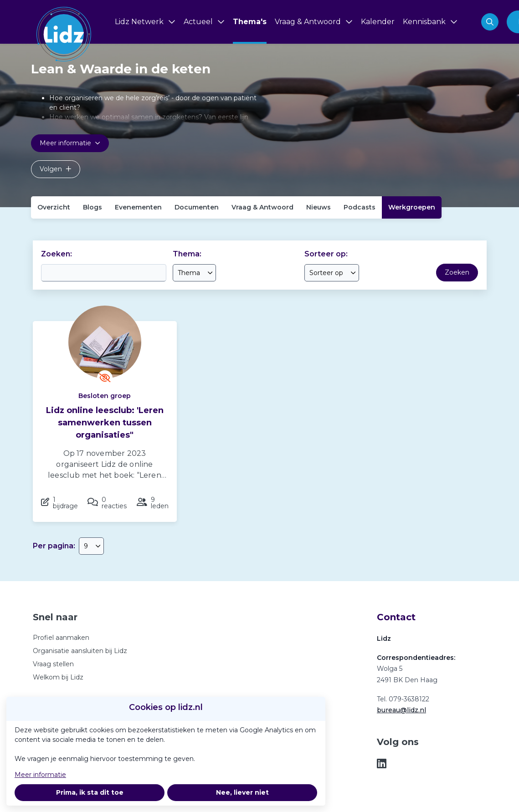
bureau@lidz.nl (401, 710)
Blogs (92, 207)
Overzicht (54, 207)
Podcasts (360, 207)
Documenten (197, 207)
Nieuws (319, 207)
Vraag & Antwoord (262, 207)
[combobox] (194, 273)
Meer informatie (40, 775)
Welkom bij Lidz (58, 677)
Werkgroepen (412, 207)
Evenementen (138, 207)
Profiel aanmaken (61, 638)
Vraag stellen (53, 664)
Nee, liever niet (242, 792)
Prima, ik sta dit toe (90, 792)
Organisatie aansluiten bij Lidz (80, 651)
